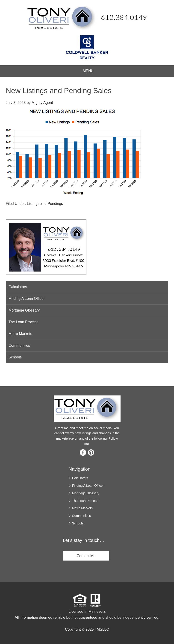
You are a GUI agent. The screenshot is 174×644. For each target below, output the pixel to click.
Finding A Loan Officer (27, 299)
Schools (15, 357)
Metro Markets (20, 334)
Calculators (18, 287)
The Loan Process (24, 322)
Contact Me (86, 556)
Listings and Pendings (45, 204)
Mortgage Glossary (24, 310)
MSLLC (103, 629)
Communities (19, 345)
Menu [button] (88, 71)
